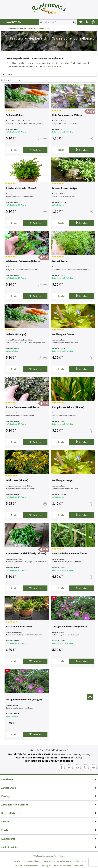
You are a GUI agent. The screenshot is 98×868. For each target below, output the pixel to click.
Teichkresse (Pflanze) (17, 480)
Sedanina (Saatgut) (16, 334)
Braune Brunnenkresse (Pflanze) (23, 407)
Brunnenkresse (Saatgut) (65, 188)
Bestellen (35, 150)
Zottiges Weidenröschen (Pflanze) (70, 627)
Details (14, 150)
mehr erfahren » (54, 66)
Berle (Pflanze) (60, 261)
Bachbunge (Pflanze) (63, 334)
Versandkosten (60, 856)
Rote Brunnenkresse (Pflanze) (68, 115)
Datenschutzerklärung (32, 861)
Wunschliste (81, 22)
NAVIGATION (11, 22)
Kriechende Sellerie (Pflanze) (21, 188)
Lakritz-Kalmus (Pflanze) (19, 627)
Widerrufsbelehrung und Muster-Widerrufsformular (64, 861)
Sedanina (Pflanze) (16, 115)
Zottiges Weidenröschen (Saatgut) (24, 700)
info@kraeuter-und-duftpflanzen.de (52, 761)
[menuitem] (11, 22)
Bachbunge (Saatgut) (63, 480)
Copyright (16, 861)
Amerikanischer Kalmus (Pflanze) (69, 554)
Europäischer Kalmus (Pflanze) (68, 407)
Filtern (7, 74)
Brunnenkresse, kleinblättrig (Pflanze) (26, 554)
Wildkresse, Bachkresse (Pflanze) (23, 261)
